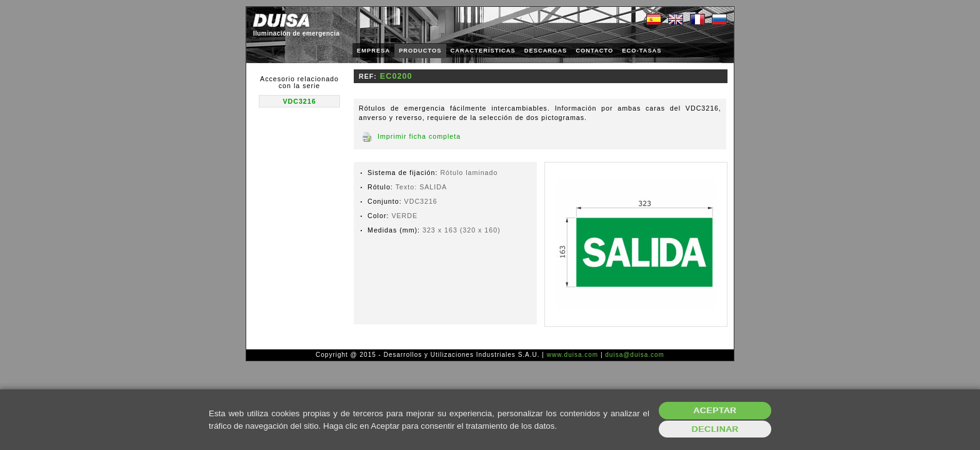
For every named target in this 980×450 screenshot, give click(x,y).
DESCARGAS (546, 51)
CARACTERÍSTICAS (483, 51)
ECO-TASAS (642, 51)
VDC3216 (299, 101)
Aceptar (715, 410)
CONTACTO (594, 51)
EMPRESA (373, 51)
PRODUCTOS (420, 51)
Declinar (715, 429)
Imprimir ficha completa (419, 136)
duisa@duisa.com (635, 355)
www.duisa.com (572, 355)
